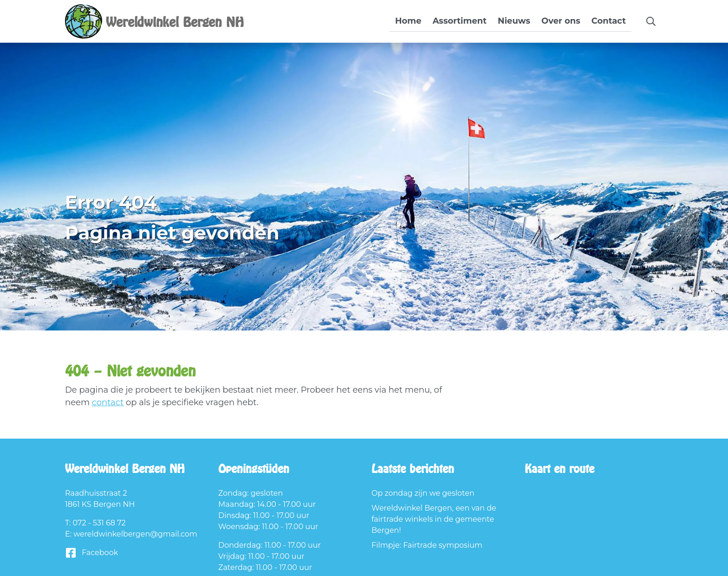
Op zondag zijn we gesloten (423, 493)
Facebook (91, 553)
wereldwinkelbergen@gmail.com (135, 534)
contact (108, 402)
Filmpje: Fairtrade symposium (427, 545)
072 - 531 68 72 (99, 523)
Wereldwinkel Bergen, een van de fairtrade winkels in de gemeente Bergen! (434, 519)
